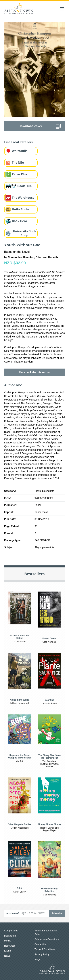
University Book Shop (25, 233)
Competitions (11, 931)
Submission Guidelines (47, 939)
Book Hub (24, 186)
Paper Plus (20, 174)
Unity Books (21, 209)
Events (8, 951)
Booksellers (10, 936)
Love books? (12, 913)
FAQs (38, 959)
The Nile (18, 163)
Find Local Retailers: (19, 142)
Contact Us (40, 944)
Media (7, 941)
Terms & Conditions (45, 949)
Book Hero (19, 221)
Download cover (30, 126)
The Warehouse (23, 198)
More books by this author (34, 372)
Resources (10, 946)
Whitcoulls (20, 151)
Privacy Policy (42, 954)
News (7, 956)
